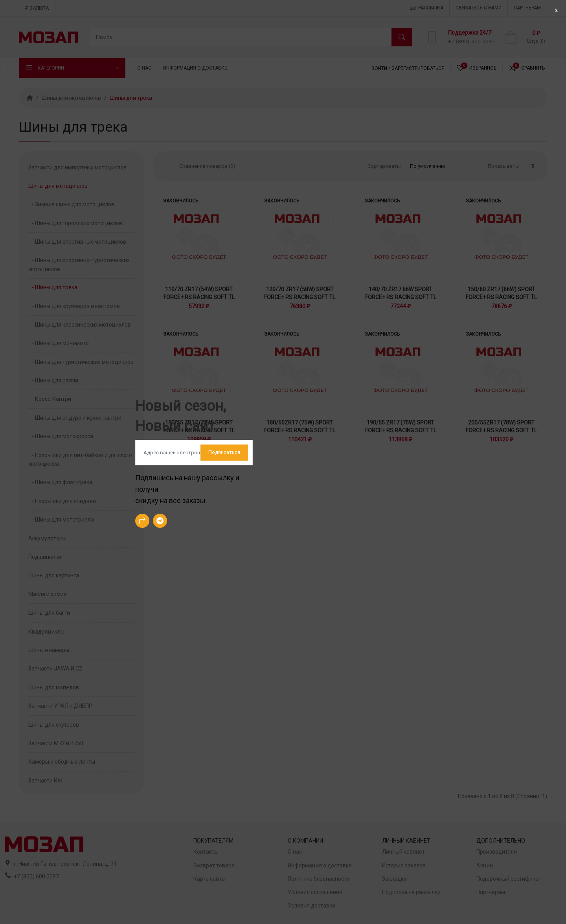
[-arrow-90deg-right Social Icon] (142, 521)
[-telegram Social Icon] (160, 521)
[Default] (194, 453)
